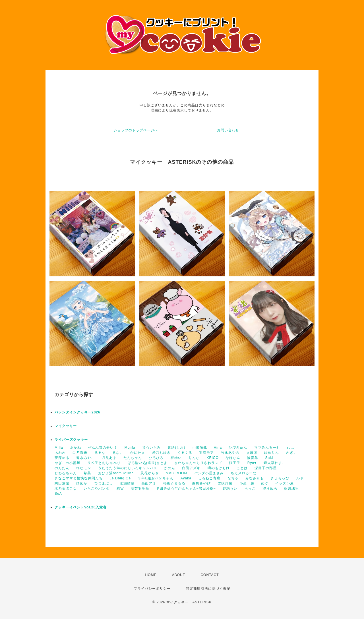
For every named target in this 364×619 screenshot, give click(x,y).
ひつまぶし (104, 483)
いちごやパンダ (97, 488)
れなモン (84, 468)
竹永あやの (230, 453)
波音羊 (253, 458)
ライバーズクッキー (71, 440)
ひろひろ (156, 458)
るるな (100, 453)
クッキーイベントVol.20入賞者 (81, 507)
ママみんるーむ (267, 448)
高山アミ (149, 483)
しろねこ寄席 (209, 478)
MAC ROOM (176, 473)
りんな (194, 458)
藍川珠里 (291, 488)
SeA (58, 494)
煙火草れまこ (275, 463)
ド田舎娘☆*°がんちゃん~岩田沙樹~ (186, 488)
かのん (170, 468)
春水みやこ (85, 458)
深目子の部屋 (266, 468)
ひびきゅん (238, 448)
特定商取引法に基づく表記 (208, 589)
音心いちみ (151, 448)
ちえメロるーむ (244, 473)
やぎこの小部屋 (68, 463)
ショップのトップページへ (136, 130)
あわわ (60, 453)
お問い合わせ (228, 130)
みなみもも (255, 478)
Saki (269, 458)
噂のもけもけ (219, 468)
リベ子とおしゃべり (104, 463)
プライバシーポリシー (152, 589)
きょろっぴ (280, 478)
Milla (59, 448)
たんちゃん (133, 458)
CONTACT (210, 575)
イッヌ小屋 (285, 483)
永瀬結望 (127, 483)
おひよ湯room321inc (116, 473)
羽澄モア (206, 453)
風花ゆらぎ (150, 473)
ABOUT (179, 575)
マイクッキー (66, 426)
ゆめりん (272, 453)
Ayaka (186, 478)
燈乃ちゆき (161, 453)
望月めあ (270, 488)
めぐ (265, 483)
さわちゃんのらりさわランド (198, 463)
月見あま (109, 458)
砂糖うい (230, 488)
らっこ (250, 488)
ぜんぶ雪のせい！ (103, 448)
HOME (151, 575)
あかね (76, 448)
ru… (291, 448)
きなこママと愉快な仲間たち (79, 478)
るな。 (118, 453)
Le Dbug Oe (120, 478)
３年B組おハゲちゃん (156, 478)
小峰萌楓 (200, 448)
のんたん (62, 468)
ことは (242, 468)
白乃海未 (80, 453)
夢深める (62, 458)
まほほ (252, 453)
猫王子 (235, 463)
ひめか (82, 483)
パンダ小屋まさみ (209, 473)
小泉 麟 (247, 483)
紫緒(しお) (176, 448)
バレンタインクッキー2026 (77, 412)
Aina (218, 448)
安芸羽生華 (140, 488)
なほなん (233, 458)
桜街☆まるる (174, 483)
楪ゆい (176, 458)
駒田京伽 (62, 483)
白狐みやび (201, 483)
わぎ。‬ (292, 453)
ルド (300, 478)
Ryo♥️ (252, 463)
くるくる (185, 453)
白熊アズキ (191, 468)
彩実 (120, 488)
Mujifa (130, 448)
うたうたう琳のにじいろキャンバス (128, 468)
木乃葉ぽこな (66, 488)
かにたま (138, 453)
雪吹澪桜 (225, 483)
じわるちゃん (66, 473)
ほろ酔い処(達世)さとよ (148, 463)
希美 (87, 473)
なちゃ (233, 478)
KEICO (212, 458)
